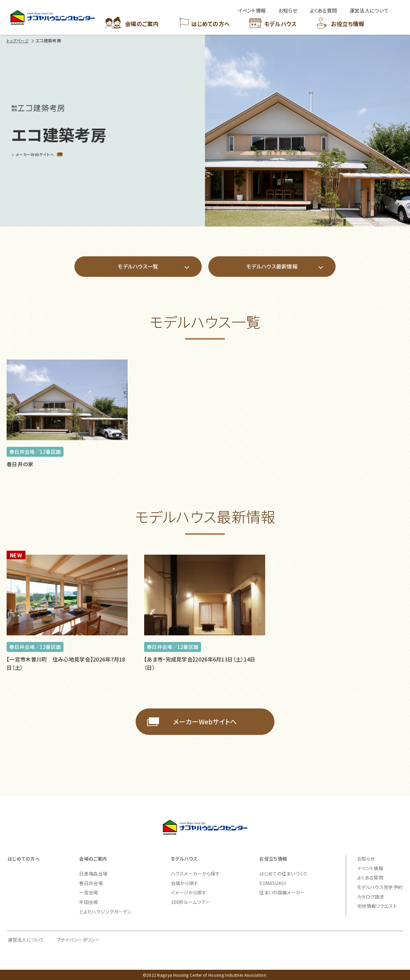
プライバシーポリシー (78, 940)
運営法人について (26, 940)
